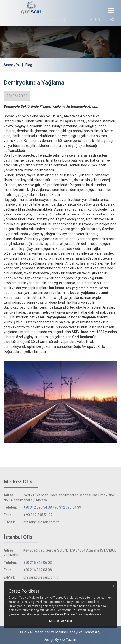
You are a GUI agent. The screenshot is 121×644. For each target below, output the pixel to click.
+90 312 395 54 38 (38, 508)
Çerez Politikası (66, 614)
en (98, 19)
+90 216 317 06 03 (38, 564)
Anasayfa (11, 65)
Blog (29, 65)
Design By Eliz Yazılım (60, 641)
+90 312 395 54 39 (67, 508)
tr (90, 19)
